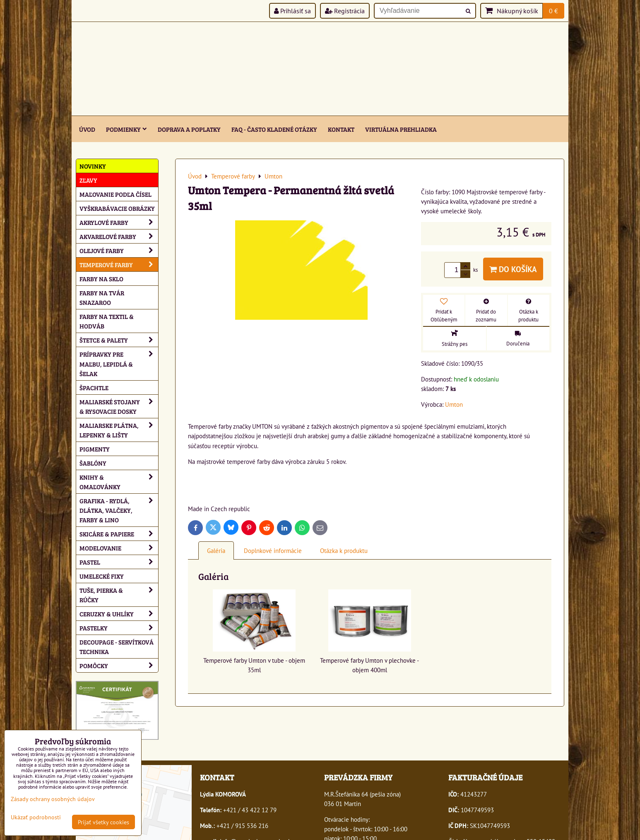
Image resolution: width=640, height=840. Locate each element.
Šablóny (93, 463)
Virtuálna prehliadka (401, 129)
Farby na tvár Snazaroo (102, 297)
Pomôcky (119, 665)
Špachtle (94, 387)
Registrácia (345, 11)
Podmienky (126, 129)
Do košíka (513, 269)
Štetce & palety (119, 340)
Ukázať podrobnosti (36, 817)
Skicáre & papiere (119, 534)
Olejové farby (119, 250)
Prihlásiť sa (292, 11)
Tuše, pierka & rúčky (119, 595)
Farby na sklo (101, 279)
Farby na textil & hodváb (107, 321)
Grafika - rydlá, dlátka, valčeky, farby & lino (119, 510)
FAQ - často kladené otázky (274, 129)
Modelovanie (119, 548)
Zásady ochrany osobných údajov (53, 799)
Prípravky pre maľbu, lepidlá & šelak (119, 363)
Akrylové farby (119, 222)
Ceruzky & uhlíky (119, 614)
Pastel (119, 562)
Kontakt (341, 129)
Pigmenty (95, 449)
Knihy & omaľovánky (119, 482)
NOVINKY (93, 166)
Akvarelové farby (119, 236)
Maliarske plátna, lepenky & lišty (119, 430)
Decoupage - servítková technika (117, 647)
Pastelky (119, 628)
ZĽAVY (88, 180)
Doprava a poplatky (189, 129)
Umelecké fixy (102, 576)
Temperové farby (119, 264)
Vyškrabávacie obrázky (117, 208)
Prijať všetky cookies (103, 822)
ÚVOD (87, 129)
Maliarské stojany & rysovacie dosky (119, 406)
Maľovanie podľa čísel (115, 194)
